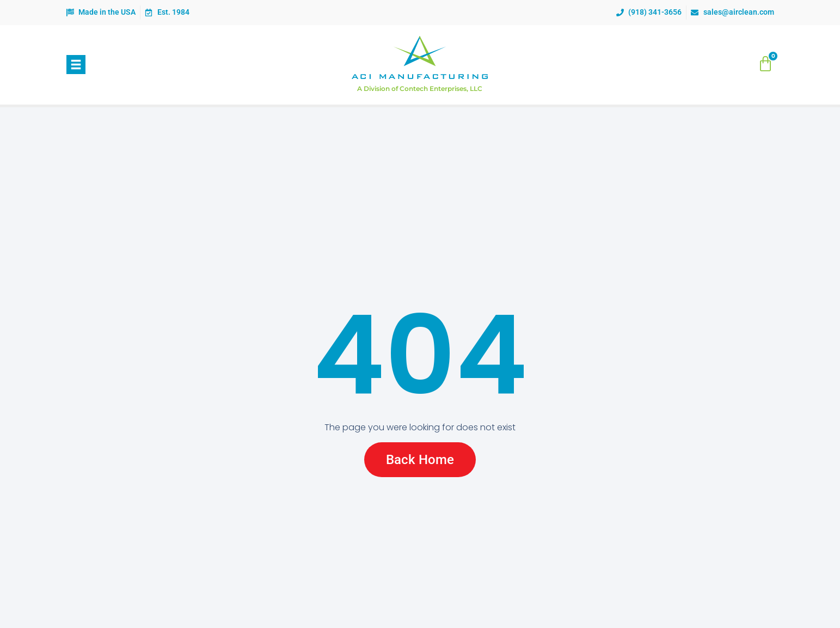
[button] (76, 65)
